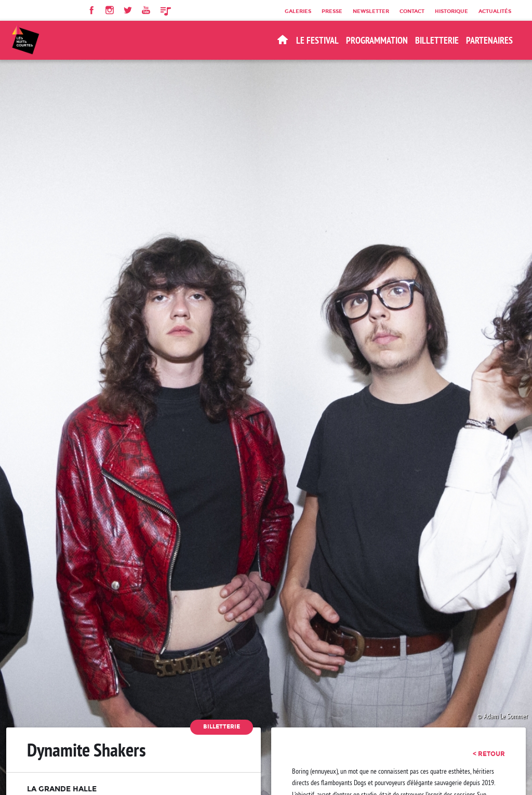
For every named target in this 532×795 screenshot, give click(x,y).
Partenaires (489, 40)
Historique (451, 11)
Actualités (495, 11)
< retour (489, 754)
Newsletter (371, 11)
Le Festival (317, 40)
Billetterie (222, 727)
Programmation (377, 40)
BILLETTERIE (437, 40)
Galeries (298, 11)
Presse (332, 11)
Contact (412, 11)
